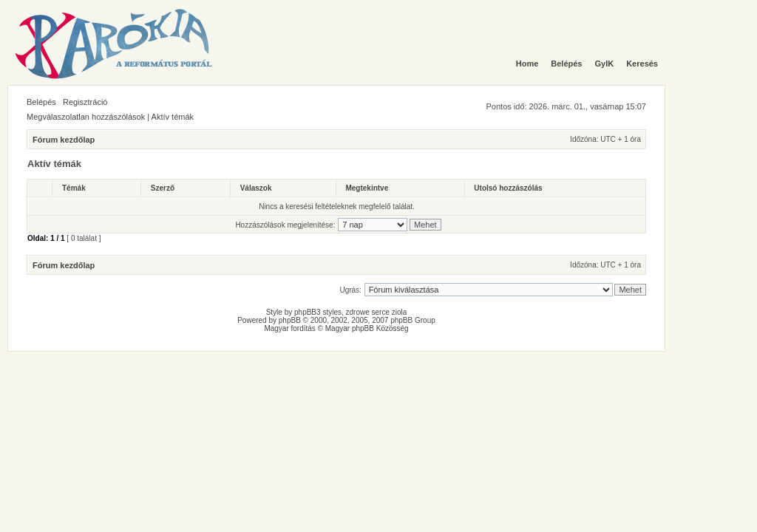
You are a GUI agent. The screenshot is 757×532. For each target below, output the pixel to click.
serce (381, 312)
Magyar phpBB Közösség (367, 328)
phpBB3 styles (318, 312)
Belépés (41, 102)
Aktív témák (173, 117)
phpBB (290, 320)
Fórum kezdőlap (64, 140)
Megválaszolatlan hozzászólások (86, 117)
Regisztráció (85, 102)
